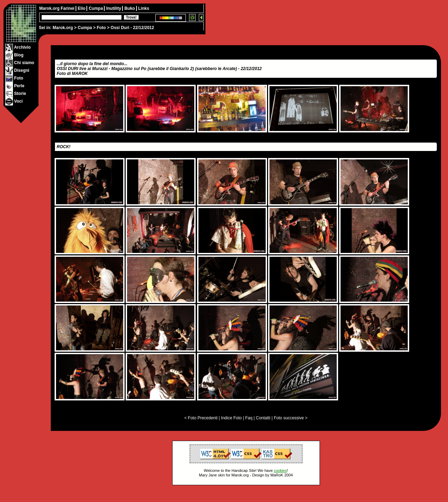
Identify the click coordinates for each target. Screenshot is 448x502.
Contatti (263, 418)
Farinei (68, 8)
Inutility (114, 8)
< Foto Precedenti (201, 418)
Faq (249, 418)
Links (144, 8)
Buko (130, 8)
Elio (82, 8)
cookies (280, 470)
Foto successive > (290, 418)
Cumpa (85, 28)
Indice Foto (231, 418)
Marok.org (63, 28)
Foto (101, 28)
